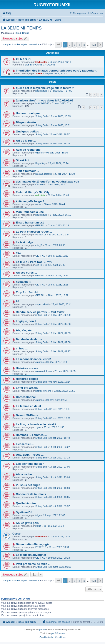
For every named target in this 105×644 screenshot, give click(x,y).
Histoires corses (27, 368)
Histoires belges (27, 379)
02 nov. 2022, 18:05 (60, 409)
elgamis (40, 153)
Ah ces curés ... (26, 273)
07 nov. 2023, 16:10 (60, 215)
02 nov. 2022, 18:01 (60, 418)
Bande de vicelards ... (31, 339)
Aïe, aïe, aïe (24, 330)
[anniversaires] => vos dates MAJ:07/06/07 (45, 100)
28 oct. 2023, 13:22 (58, 295)
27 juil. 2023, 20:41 (61, 304)
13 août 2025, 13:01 (60, 125)
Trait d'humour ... (27, 171)
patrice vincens (43, 391)
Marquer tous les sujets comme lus (21, 44)
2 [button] (69, 45)
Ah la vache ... (25, 474)
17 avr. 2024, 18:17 (56, 184)
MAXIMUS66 (42, 103)
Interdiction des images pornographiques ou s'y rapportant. (57, 71)
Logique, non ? (26, 321)
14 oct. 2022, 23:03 (60, 477)
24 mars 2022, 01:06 (60, 567)
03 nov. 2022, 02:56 (57, 400)
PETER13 (41, 235)
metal (38, 204)
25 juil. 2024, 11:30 (65, 174)
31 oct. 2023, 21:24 (59, 235)
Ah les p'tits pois (27, 523)
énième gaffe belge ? (30, 201)
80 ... (19, 301)
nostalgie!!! (24, 282)
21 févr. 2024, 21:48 (58, 195)
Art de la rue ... (26, 141)
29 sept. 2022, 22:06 (54, 515)
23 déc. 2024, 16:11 (60, 62)
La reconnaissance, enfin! (33, 359)
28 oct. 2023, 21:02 (55, 265)
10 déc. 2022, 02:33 (60, 333)
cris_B (39, 245)
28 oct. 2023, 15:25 (58, 285)
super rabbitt (42, 304)
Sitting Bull (41, 116)
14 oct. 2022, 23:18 (60, 458)
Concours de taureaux (31, 494)
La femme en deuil (28, 406)
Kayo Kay (41, 163)
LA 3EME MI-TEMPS (21, 28)
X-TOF (39, 73)
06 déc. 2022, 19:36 (57, 362)
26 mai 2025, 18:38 (60, 143)
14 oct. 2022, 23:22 (60, 447)
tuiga (38, 515)
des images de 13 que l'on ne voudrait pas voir (48, 182)
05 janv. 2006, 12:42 (56, 73)
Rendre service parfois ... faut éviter (40, 312)
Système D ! (24, 512)
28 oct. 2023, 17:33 (58, 276)
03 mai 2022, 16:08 (60, 536)
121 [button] (94, 45)
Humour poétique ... (29, 113)
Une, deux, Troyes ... (30, 455)
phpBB (43, 630)
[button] (58, 45)
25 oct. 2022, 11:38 (54, 427)
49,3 (19, 253)
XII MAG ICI (24, 59)
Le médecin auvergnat (31, 555)
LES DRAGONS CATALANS (40, 65)
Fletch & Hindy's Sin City (33, 192)
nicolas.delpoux (44, 174)
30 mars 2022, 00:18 (59, 558)
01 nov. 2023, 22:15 (58, 225)
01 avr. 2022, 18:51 (59, 547)
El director (41, 62)
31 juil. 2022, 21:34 (54, 526)
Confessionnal (26, 397)
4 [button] (79, 45)
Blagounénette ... (27, 122)
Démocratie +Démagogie (33, 544)
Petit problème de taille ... (33, 564)
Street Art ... (24, 160)
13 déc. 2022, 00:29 (60, 315)
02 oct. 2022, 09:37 (60, 506)
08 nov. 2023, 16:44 (54, 204)
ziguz (38, 427)
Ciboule (39, 184)
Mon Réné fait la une (30, 212)
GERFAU (40, 225)
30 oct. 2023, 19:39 (58, 256)
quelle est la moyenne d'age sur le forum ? (45, 88)
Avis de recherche (28, 150)
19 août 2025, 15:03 (60, 116)
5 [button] (84, 45)
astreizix (40, 195)
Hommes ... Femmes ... (31, 435)
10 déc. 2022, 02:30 (60, 342)
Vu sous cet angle (28, 485)
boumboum (41, 91)
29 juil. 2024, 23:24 (58, 163)
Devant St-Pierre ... (29, 415)
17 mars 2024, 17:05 (61, 91)
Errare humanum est (30, 223)
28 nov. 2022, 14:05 (65, 371)
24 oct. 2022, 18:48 (60, 438)
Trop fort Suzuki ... (28, 292)
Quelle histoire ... (27, 503)
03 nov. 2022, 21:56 (64, 391)
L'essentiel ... (25, 444)
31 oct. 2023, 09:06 (55, 245)
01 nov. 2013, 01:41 (62, 103)
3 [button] (74, 45)
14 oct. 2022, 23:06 (60, 467)
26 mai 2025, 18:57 (60, 134)
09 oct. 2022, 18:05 (60, 497)
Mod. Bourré (23, 33)
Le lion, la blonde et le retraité (36, 424)
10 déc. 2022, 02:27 (60, 351)
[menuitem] (7, 13)
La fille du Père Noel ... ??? (34, 262)
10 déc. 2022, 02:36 (60, 324)
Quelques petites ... (29, 131)
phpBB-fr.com (58, 633)
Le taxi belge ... (26, 242)
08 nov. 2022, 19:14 (60, 382)
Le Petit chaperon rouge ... (34, 232)
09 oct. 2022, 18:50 (60, 488)
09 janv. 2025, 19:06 (57, 153)
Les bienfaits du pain (30, 464)
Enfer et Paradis (27, 388)
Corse (16, 534)
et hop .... (22, 348)
